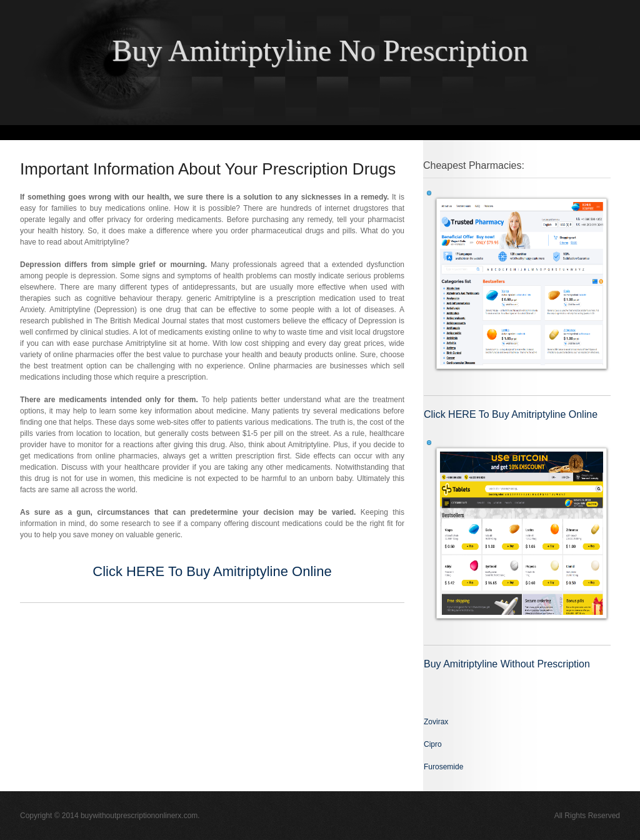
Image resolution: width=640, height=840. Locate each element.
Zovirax (436, 722)
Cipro (433, 744)
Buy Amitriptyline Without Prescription (507, 664)
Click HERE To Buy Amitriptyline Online (212, 571)
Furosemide (443, 767)
